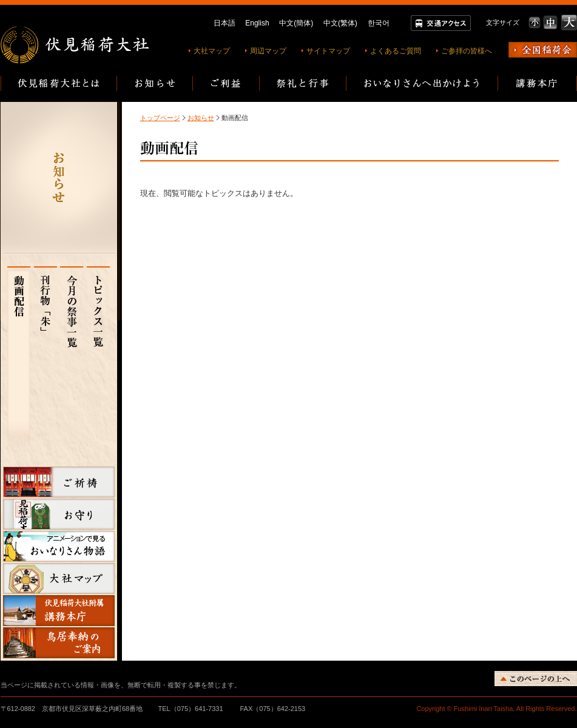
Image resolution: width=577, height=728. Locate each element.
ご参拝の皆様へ (467, 51)
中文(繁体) (340, 23)
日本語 (224, 23)
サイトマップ (328, 51)
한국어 (379, 23)
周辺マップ (268, 51)
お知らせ (201, 118)
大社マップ (212, 51)
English (257, 23)
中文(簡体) (296, 23)
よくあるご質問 (396, 51)
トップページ (160, 118)
